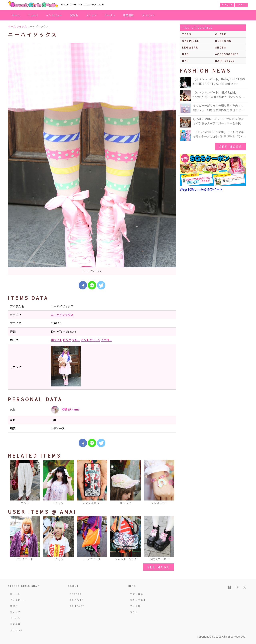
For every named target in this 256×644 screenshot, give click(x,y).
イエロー (106, 340)
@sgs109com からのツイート (201, 189)
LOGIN (241, 5)
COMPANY (77, 600)
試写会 (74, 15)
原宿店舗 (128, 15)
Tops (187, 34)
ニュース (33, 15)
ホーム (16, 15)
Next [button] (171, 483)
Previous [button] (13, 483)
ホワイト (57, 340)
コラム (134, 612)
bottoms (223, 41)
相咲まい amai (66, 410)
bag (186, 54)
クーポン (110, 15)
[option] (92, 159)
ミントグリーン (90, 340)
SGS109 (76, 594)
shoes (221, 47)
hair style (225, 61)
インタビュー (54, 15)
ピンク (67, 340)
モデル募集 (137, 594)
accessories (227, 54)
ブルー (76, 340)
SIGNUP (227, 5)
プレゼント (148, 15)
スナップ (91, 15)
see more (159, 567)
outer (221, 34)
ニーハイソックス (62, 315)
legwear (190, 47)
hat (185, 61)
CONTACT (77, 606)
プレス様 (135, 606)
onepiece (191, 41)
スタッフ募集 (138, 600)
